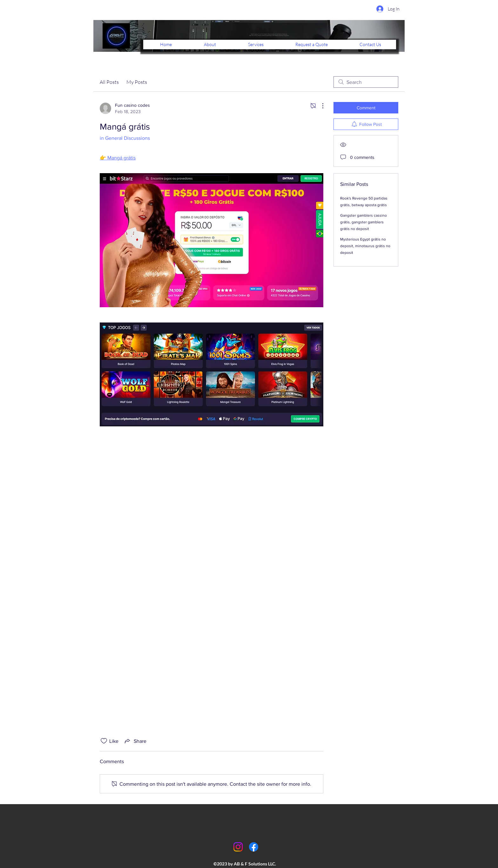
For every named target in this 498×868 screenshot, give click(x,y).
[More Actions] (320, 106)
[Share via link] (135, 741)
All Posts (109, 82)
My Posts (137, 82)
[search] (366, 82)
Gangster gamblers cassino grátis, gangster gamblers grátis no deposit (363, 222)
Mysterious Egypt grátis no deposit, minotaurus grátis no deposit (365, 246)
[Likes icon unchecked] (104, 741)
